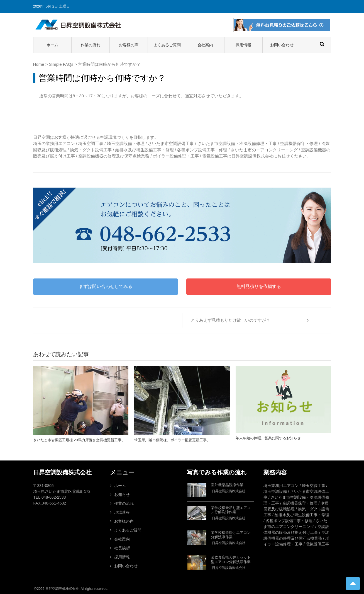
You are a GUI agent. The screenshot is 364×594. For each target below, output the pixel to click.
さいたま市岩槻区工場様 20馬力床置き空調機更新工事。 (79, 440)
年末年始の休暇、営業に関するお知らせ (268, 438)
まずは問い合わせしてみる (106, 286)
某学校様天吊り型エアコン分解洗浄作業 (231, 510)
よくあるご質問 (167, 45)
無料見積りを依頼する (259, 286)
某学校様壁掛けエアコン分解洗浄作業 (231, 535)
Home (39, 64)
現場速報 (122, 512)
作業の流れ (91, 45)
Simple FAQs (61, 64)
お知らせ (122, 494)
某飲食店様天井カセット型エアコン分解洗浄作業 (231, 560)
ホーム (52, 45)
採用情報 (243, 45)
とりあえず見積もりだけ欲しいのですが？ (230, 320)
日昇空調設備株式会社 (229, 491)
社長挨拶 (122, 548)
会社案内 (205, 45)
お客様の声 (129, 45)
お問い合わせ (282, 45)
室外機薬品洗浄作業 (227, 485)
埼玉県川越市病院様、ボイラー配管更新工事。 (172, 440)
